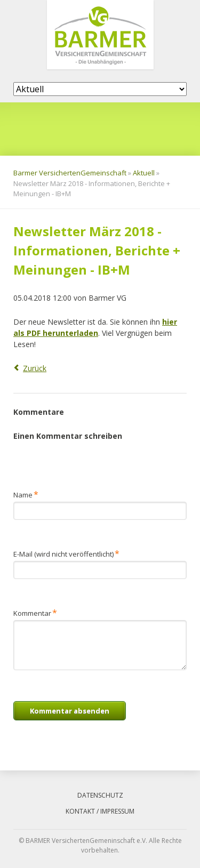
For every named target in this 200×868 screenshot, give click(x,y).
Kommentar (35, 612)
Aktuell (144, 173)
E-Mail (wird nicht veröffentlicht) (66, 553)
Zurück (35, 368)
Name (29, 494)
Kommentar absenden (70, 711)
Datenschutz (100, 795)
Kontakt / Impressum (100, 811)
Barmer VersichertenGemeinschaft (70, 173)
